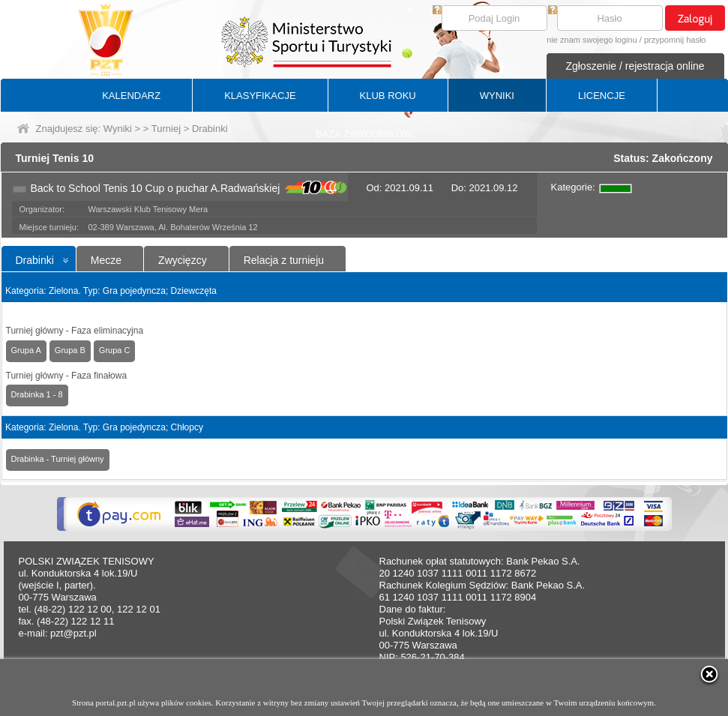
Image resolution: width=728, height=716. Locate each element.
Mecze (106, 260)
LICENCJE (602, 96)
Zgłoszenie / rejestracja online (635, 66)
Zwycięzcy (183, 260)
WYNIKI (497, 96)
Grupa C (115, 350)
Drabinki (35, 260)
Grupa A (26, 350)
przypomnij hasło (675, 40)
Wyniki (118, 129)
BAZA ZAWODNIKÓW (364, 134)
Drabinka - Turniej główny (58, 459)
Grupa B (70, 350)
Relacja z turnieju (284, 260)
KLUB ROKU (388, 96)
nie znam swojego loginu (592, 40)
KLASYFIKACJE (260, 96)
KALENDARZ (131, 96)
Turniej (166, 129)
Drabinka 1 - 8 (37, 394)
